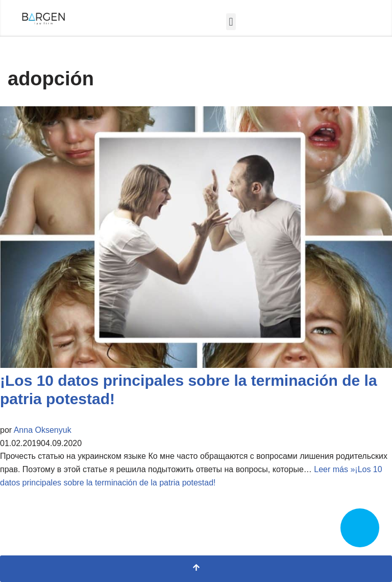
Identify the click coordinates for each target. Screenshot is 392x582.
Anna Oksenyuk (43, 430)
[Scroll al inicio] (196, 569)
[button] (231, 22)
